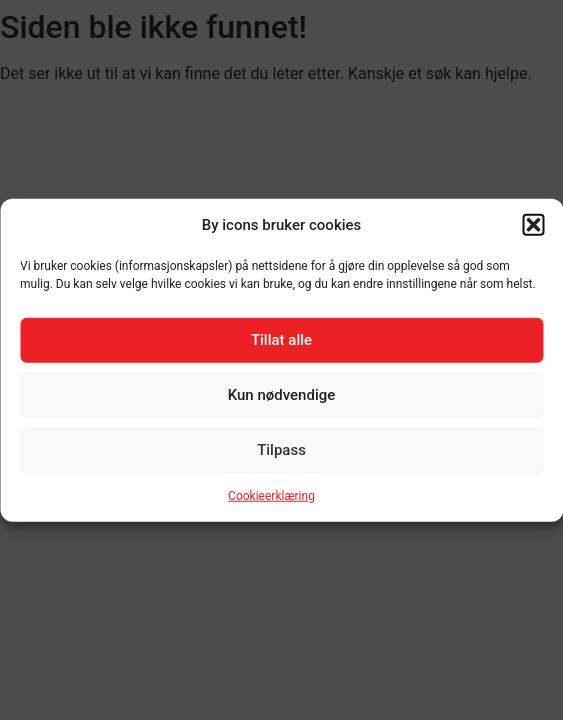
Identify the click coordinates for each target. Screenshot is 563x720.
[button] (533, 225)
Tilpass (281, 450)
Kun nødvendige (282, 395)
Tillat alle (281, 340)
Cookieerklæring (271, 495)
